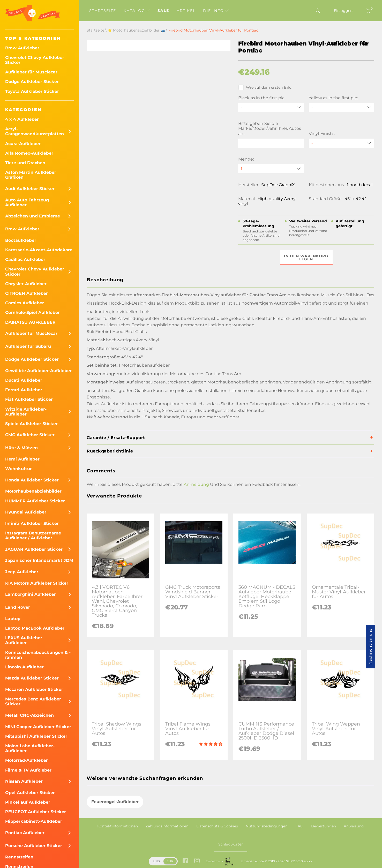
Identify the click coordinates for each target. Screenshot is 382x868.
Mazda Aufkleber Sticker (32, 678)
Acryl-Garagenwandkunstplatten (35, 131)
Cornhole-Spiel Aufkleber (32, 312)
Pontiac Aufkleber (25, 833)
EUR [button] (170, 861)
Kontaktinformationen (118, 826)
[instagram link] (197, 861)
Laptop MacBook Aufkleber (35, 628)
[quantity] (271, 169)
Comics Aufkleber (25, 303)
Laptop (13, 619)
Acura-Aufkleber (23, 144)
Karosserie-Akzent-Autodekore (39, 250)
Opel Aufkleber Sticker (30, 793)
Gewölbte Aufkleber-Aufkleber (38, 371)
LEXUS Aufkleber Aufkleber (24, 640)
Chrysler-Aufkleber (26, 284)
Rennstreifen (19, 857)
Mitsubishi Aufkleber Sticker (36, 736)
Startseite (103, 11)
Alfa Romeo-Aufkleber (29, 153)
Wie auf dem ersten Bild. (265, 87)
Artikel (186, 11)
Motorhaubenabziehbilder (33, 491)
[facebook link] (185, 861)
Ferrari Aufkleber (24, 390)
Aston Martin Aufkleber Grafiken (31, 175)
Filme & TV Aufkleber (28, 770)
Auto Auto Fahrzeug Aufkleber (27, 202)
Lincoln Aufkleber (24, 667)
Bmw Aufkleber (22, 48)
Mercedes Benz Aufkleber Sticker (33, 701)
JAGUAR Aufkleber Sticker (34, 549)
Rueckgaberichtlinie (110, 451)
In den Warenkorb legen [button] (306, 258)
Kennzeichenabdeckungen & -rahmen (38, 655)
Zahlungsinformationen (167, 826)
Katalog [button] (137, 11)
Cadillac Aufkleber (25, 259)
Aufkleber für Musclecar (31, 72)
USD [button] (156, 861)
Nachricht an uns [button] (370, 647)
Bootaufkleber (21, 240)
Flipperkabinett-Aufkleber (34, 821)
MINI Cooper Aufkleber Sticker (38, 727)
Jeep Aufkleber (22, 572)
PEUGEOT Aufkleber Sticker (36, 812)
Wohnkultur (18, 469)
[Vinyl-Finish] (342, 143)
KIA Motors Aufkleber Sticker (37, 583)
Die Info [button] (216, 11)
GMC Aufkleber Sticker (30, 435)
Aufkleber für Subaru (28, 346)
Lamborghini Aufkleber (31, 594)
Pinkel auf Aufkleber (28, 802)
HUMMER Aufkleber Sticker (35, 501)
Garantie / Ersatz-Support (116, 438)
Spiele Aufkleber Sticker (31, 424)
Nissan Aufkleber (24, 781)
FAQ (299, 826)
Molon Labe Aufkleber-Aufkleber (30, 748)
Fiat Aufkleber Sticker (29, 399)
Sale (163, 11)
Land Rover (18, 607)
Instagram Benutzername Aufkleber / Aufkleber (33, 535)
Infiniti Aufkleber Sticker (32, 523)
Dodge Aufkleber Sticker (32, 82)
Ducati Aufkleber (24, 380)
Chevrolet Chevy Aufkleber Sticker (35, 60)
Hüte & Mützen (21, 448)
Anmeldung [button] (196, 484)
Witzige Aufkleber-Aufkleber (26, 412)
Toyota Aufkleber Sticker (32, 91)
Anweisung (354, 826)
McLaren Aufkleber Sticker (34, 689)
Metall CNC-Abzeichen (29, 715)
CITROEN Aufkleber (27, 293)
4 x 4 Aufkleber (22, 119)
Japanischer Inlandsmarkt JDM (39, 560)
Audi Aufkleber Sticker (30, 189)
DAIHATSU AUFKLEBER (30, 322)
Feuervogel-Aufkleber (115, 802)
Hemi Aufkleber (22, 459)
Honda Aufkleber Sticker (32, 480)
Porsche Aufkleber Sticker (34, 846)
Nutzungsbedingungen (267, 826)
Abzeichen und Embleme (33, 216)
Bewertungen (324, 826)
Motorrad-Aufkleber (27, 760)
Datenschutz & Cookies (217, 826)
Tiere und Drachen (25, 163)
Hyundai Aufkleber (26, 512)
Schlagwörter (231, 844)
